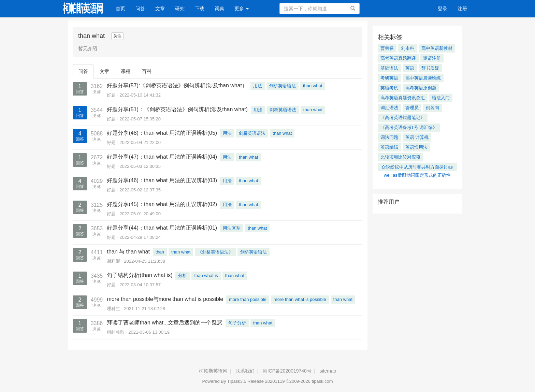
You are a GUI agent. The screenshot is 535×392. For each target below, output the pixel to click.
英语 (410, 68)
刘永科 (408, 48)
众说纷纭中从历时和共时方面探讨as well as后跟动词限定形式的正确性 (417, 168)
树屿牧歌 (116, 332)
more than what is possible (300, 299)
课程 (126, 71)
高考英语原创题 (421, 88)
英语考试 (389, 88)
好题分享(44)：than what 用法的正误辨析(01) (162, 228)
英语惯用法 (416, 147)
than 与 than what (128, 252)
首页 (123, 8)
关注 (117, 36)
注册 (462, 9)
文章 (160, 9)
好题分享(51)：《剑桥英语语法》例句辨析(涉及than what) (177, 109)
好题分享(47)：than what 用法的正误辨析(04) (162, 157)
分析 (183, 275)
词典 (219, 9)
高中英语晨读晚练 (423, 78)
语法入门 (441, 98)
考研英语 (389, 78)
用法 (258, 86)
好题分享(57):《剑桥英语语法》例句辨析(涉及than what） (177, 85)
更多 (242, 9)
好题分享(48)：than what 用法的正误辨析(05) (162, 133)
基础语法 (389, 68)
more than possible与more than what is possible (165, 299)
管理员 (412, 108)
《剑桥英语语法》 (215, 252)
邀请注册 (432, 58)
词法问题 (389, 137)
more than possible (248, 299)
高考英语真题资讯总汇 (403, 98)
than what (313, 86)
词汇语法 (389, 108)
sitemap (328, 371)
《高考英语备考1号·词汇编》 (409, 127)
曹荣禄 (387, 48)
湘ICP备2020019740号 (287, 371)
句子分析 (237, 323)
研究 (180, 9)
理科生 (113, 309)
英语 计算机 (417, 137)
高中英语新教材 (437, 48)
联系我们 (245, 371)
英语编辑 (389, 147)
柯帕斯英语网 (213, 371)
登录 (443, 9)
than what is (206, 275)
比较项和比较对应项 (400, 157)
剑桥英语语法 (283, 86)
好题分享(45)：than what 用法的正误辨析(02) (162, 204)
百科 (147, 71)
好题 (111, 95)
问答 (140, 9)
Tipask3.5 (237, 381)
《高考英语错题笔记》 (403, 118)
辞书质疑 (430, 68)
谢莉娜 (113, 261)
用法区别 (232, 228)
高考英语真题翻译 (398, 58)
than (160, 252)
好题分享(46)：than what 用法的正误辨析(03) (162, 180)
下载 (200, 9)
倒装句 (432, 108)
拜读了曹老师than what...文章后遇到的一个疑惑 (165, 323)
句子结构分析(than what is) (140, 275)
